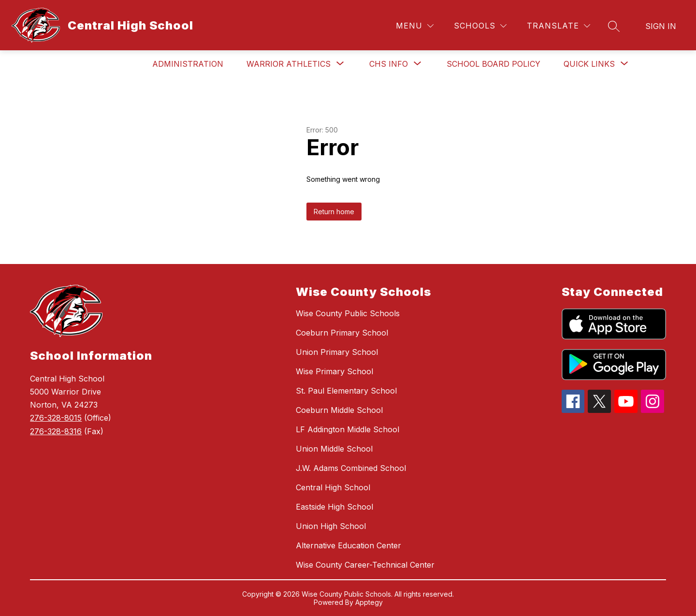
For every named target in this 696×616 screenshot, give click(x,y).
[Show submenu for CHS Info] (389, 64)
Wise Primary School (334, 371)
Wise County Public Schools (348, 313)
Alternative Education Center (348, 545)
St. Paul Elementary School (346, 391)
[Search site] (614, 26)
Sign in (661, 26)
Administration (188, 64)
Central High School (333, 487)
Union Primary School (337, 352)
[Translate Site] (558, 26)
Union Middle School (334, 449)
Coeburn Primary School (342, 333)
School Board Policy (493, 64)
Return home (334, 212)
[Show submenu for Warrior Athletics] (289, 64)
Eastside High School (334, 507)
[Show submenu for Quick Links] (589, 64)
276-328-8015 (56, 418)
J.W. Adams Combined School (351, 468)
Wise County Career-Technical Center (365, 565)
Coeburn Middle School (339, 410)
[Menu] (415, 26)
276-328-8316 (56, 431)
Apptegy (369, 602)
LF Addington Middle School (348, 429)
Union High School (331, 526)
